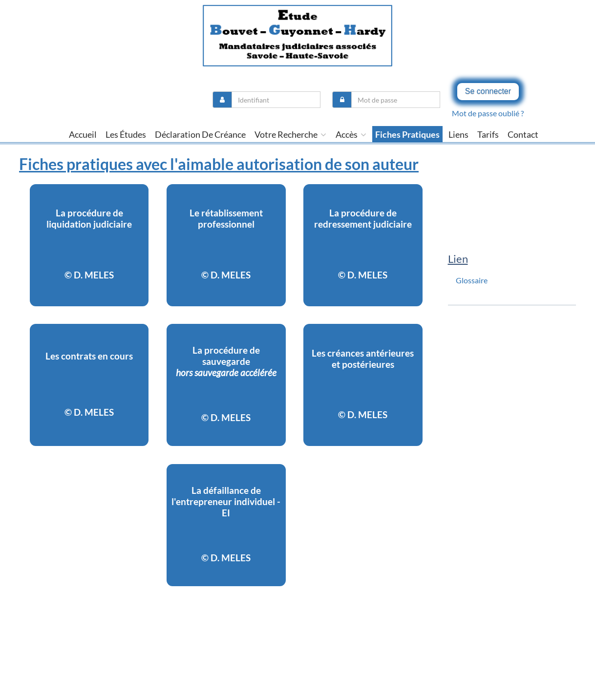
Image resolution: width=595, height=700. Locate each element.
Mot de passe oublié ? (488, 113)
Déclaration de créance (200, 134)
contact (523, 134)
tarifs (488, 134)
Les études (126, 134)
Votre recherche (290, 134)
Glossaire (472, 280)
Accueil (83, 134)
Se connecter (488, 91)
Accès (351, 134)
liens (458, 134)
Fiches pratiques (407, 134)
